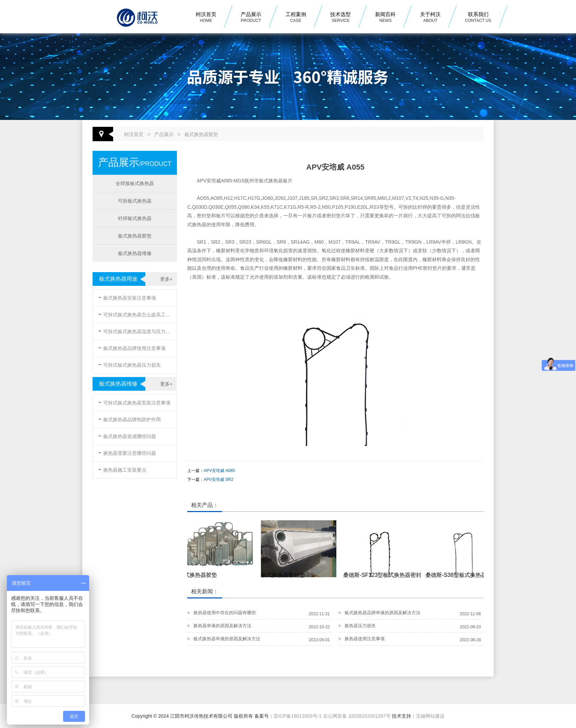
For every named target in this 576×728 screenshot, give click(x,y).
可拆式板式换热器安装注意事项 (134, 402)
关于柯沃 (430, 18)
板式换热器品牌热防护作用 (129, 418)
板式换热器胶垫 (201, 134)
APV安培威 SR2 (219, 480)
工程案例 (296, 18)
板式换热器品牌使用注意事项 (132, 347)
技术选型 (340, 18)
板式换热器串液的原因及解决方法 (227, 639)
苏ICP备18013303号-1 (298, 716)
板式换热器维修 (135, 253)
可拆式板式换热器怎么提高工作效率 (135, 313)
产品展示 (251, 18)
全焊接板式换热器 (135, 183)
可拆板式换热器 (135, 201)
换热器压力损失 (360, 626)
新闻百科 (385, 18)
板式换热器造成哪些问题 (127, 435)
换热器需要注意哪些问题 (127, 452)
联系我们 (478, 18)
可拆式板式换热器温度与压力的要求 (135, 330)
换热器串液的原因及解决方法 (222, 626)
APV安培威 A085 (219, 471)
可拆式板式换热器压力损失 (129, 364)
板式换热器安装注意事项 (127, 297)
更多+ (166, 279)
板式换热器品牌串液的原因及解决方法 (382, 613)
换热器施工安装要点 (122, 469)
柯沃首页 (206, 18)
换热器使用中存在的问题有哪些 (225, 613)
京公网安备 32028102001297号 (357, 716)
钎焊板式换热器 (135, 218)
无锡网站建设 (430, 716)
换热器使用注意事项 (365, 639)
